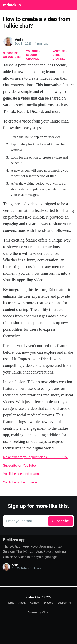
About (22, 603)
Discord (49, 603)
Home (10, 603)
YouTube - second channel (33, 55)
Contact (35, 603)
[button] (71, 5)
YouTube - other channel (60, 55)
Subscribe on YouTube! (12, 55)
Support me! (65, 603)
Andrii (19, 39)
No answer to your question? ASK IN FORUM (35, 457)
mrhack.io (12, 5)
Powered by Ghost (38, 612)
